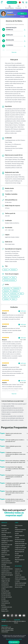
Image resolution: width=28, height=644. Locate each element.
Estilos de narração (20, 550)
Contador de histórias (9, 280)
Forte (5, 294)
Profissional (13, 294)
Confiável (6, 299)
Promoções (19, 7)
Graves (6, 270)
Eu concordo (14, 642)
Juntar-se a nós (19, 571)
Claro (5, 296)
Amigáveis (15, 291)
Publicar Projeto (12, 2)
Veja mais (14, 52)
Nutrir (14, 299)
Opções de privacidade (21, 583)
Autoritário (7, 288)
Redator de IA (5, 611)
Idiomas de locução (20, 542)
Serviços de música (6, 595)
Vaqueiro (6, 278)
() (15, 15)
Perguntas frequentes (20, 529)
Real (21, 294)
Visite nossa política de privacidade (16, 637)
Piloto (14, 278)
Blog (16, 527)
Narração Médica (6, 567)
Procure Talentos (10, 7)
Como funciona (19, 525)
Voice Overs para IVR (7, 545)
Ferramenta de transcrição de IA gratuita (6, 603)
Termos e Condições (20, 577)
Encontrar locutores (20, 539)
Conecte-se (18, 569)
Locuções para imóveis (7, 569)
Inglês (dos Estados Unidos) (15, 24)
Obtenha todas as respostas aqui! (14, 514)
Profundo (13, 270)
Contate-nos (18, 575)
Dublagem (4, 525)
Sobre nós (17, 573)
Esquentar (6, 291)
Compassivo (16, 288)
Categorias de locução (20, 548)
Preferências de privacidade (14, 639)
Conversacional (14, 296)
